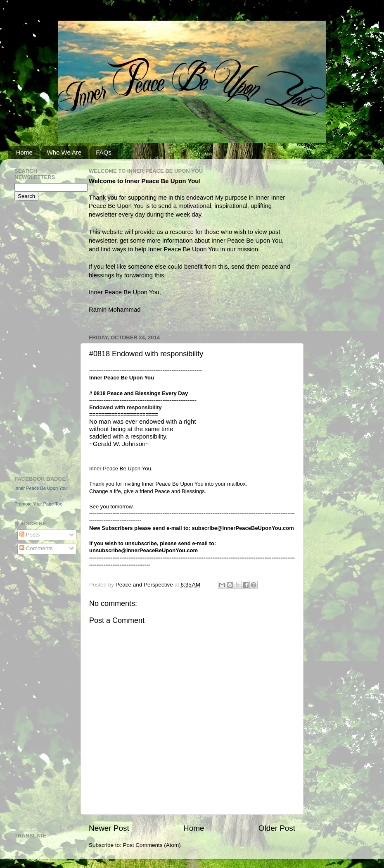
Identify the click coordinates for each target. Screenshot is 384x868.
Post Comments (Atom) (152, 845)
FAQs (104, 152)
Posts (30, 535)
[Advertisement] (39, 337)
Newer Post (109, 828)
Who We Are (64, 152)
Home (24, 152)
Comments (36, 548)
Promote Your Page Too (38, 504)
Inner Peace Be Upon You (41, 488)
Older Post (277, 828)
